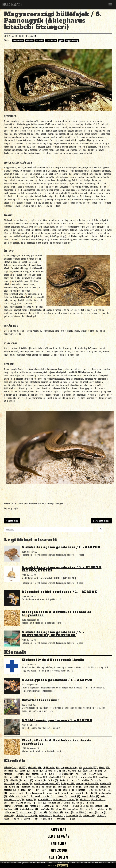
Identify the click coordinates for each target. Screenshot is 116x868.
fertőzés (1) (91, 809)
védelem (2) (10, 799)
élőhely (29, 40)
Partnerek (58, 843)
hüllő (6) (40, 786)
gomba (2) (31, 799)
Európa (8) (53, 780)
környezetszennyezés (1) (16, 806)
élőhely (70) (10, 767)
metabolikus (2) (56, 802)
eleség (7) (76, 780)
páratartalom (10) (89, 777)
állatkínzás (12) (12, 777)
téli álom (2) (60, 799)
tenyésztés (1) (47, 809)
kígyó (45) (104, 767)
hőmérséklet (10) (58, 777)
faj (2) (21, 799)
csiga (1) (33, 815)
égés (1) (18, 818)
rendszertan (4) (17, 793)
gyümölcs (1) (45, 815)
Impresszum (58, 850)
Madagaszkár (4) (26, 790)
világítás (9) (16, 780)
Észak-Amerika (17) (93, 770)
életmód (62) (35, 767)
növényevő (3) (78, 793)
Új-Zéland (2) (98, 799)
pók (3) (66, 793)
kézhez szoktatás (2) (19, 796)
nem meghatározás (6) (87, 783)
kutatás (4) (42, 790)
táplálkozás (51, 40)
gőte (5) (62, 786)
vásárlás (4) (55, 790)
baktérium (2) (11, 802)
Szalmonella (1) (74, 815)
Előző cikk (12, 521)
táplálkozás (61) (51, 767)
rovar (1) (94, 812)
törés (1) (101, 815)
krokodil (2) (75, 796)
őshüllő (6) (51, 786)
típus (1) (43, 812)
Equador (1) (59, 815)
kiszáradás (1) (11, 809)
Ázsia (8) (64, 780)
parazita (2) (40, 802)
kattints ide (53, 865)
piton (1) (74, 818)
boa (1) (91, 802)
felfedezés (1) (56, 812)
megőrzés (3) (54, 793)
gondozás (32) (11, 770)
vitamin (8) (41, 780)
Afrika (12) (98, 774)
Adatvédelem (58, 857)
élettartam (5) (75, 786)
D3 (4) (94, 790)
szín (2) (105, 796)
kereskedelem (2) (91, 796)
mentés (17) (25, 774)
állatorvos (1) (12, 812)
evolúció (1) (63, 818)
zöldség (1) (21, 815)
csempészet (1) (75, 809)
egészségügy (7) (12, 783)
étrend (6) (14, 786)
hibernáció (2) (45, 799)
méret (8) (29, 780)
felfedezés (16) (40, 774)
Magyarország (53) (88, 767)
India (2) (70, 802)
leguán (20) (64, 770)
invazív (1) (9, 815)
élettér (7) (88, 780)
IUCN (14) (54, 774)
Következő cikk (102, 521)
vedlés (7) (27, 783)
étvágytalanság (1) (29, 809)
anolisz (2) (73, 799)
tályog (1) (29, 818)
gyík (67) (22, 767)
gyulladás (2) (26, 802)
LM (35, 36)
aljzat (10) (73, 777)
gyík (61, 40)
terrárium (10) (40, 777)
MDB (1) (52, 818)
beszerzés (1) (102, 806)
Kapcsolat (58, 829)
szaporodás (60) (69, 767)
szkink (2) (81, 802)
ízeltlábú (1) (82, 812)
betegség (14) (68, 774)
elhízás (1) (61, 809)
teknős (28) (26, 770)
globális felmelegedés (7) (47, 783)
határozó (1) (89, 815)
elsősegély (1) (105, 809)
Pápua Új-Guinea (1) (83, 806)
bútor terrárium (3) (36, 793)
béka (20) (77, 770)
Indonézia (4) (82, 790)
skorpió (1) (41, 818)
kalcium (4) (69, 790)
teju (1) (103, 812)
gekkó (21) (52, 770)
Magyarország (72, 40)
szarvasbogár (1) (29, 812)
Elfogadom (63, 865)
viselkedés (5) (91, 786)
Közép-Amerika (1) (53, 806)
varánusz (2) (61, 796)
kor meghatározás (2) (42, 796)
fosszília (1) (36, 806)
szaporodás (18, 40)
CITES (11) (26, 777)
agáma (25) (39, 770)
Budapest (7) (68, 783)
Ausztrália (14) (84, 774)
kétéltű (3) (92, 793)
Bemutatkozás (58, 836)
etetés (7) (100, 780)
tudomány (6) (28, 786)
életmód (39, 40)
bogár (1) (70, 812)
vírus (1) (68, 806)
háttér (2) (85, 799)
